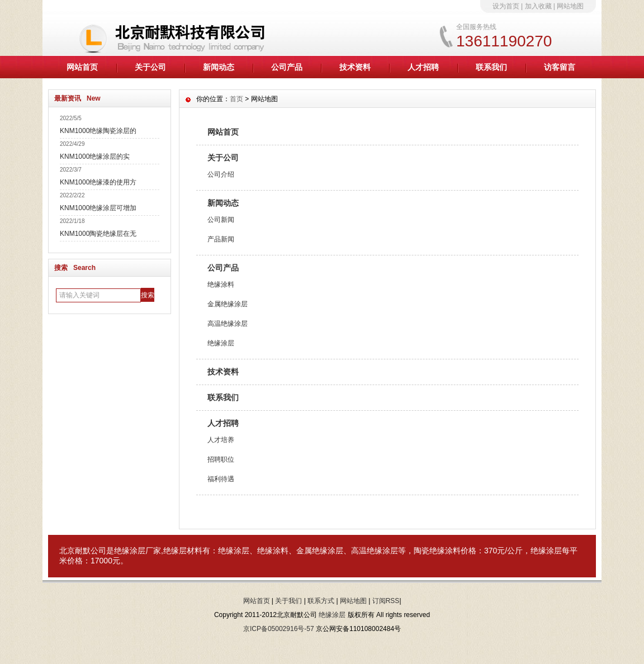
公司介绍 (221, 174)
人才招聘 (423, 67)
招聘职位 (221, 459)
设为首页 (506, 6)
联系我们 (491, 67)
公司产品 (287, 67)
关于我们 (288, 601)
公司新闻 (221, 220)
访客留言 (560, 67)
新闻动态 (219, 67)
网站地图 (570, 6)
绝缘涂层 (221, 343)
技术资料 (355, 67)
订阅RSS (386, 601)
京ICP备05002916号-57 (279, 629)
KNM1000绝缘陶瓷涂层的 (98, 131)
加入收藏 (538, 6)
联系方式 (321, 601)
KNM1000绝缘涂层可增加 (98, 208)
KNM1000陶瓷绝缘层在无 (98, 234)
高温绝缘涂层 (228, 324)
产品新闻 (221, 239)
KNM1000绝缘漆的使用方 (98, 182)
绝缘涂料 (221, 284)
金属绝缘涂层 (228, 304)
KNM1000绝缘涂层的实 (95, 156)
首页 (236, 99)
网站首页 (82, 67)
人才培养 (221, 440)
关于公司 (150, 67)
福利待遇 (221, 479)
